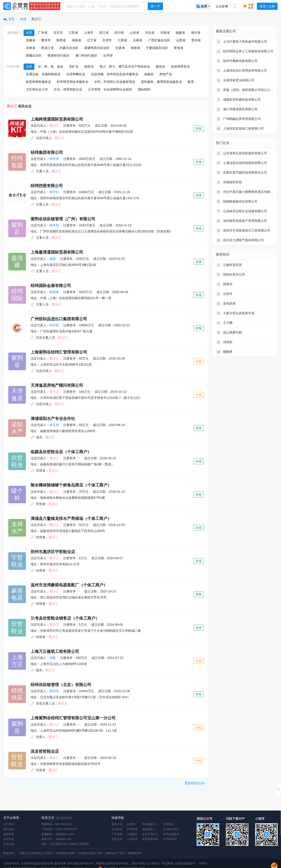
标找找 (131, 824)
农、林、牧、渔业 (51, 66)
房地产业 (166, 74)
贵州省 (196, 40)
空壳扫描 (132, 829)
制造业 (89, 66)
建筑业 (161, 66)
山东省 (134, 33)
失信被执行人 (150, 824)
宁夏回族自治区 (157, 48)
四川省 (119, 33)
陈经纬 (54, 159)
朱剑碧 (54, 325)
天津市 (107, 40)
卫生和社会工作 (37, 89)
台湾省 (108, 55)
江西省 (122, 40)
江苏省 (73, 33)
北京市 (58, 33)
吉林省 (31, 48)
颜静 (53, 259)
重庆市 (46, 40)
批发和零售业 (181, 66)
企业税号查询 (171, 829)
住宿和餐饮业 (76, 74)
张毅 (53, 658)
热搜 (23, 19)
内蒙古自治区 (69, 48)
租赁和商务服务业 (38, 82)
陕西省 (61, 40)
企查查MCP (170, 839)
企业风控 (117, 829)
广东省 (43, 33)
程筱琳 (54, 292)
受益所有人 (149, 829)
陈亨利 (54, 192)
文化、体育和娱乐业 (68, 89)
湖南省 (76, 40)
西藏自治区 (34, 55)
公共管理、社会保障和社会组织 (110, 89)
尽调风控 (168, 824)
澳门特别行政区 (86, 55)
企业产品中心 (150, 834)
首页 (9, 19)
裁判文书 (117, 824)
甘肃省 (120, 48)
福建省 (180, 33)
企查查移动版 (150, 839)
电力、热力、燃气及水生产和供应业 (125, 66)
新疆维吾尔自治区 (97, 48)
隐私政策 (9, 834)
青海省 (178, 48)
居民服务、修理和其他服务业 (161, 82)
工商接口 (132, 834)
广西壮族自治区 (159, 40)
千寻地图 (117, 834)
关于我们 (9, 824)
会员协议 (9, 839)
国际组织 (144, 89)
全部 (29, 33)
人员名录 (132, 839)
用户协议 (9, 829)
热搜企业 (117, 839)
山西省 (181, 40)
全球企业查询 (171, 834)
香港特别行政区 (58, 55)
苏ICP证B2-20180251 (146, 863)
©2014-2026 (11, 863)
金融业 (149, 74)
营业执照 (167, 863)
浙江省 (104, 33)
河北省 (150, 33)
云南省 (138, 40)
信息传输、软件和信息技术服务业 (115, 74)
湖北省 (196, 33)
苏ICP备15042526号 (81, 863)
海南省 (135, 48)
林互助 (54, 425)
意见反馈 (9, 844)
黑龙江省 (47, 48)
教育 (191, 82)
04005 (203, 863)
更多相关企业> (195, 783)
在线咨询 (64, 818)
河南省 (165, 33)
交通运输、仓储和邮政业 (43, 74)
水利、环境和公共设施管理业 (115, 82)
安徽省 (31, 40)
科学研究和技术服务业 (73, 82)
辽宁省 (92, 40)
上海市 (89, 33)
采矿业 (74, 66)
